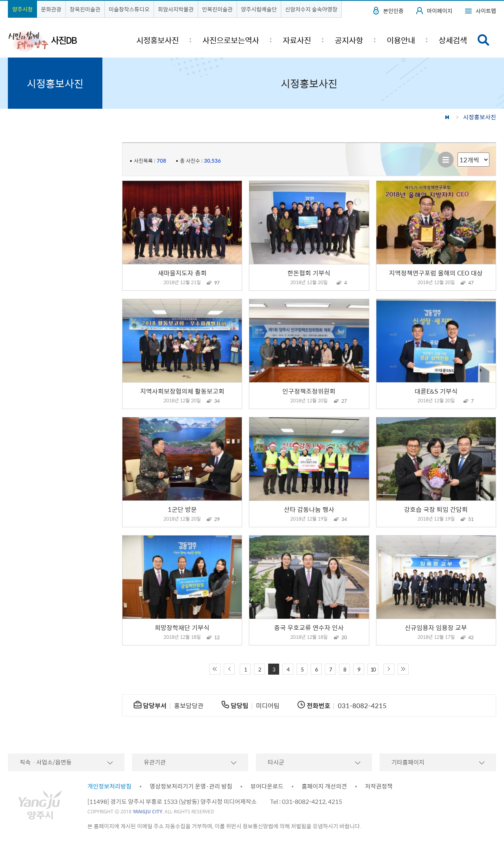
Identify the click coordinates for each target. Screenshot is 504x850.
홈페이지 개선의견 (324, 786)
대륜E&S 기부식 (436, 391)
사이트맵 (486, 11)
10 (373, 669)
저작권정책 (379, 786)
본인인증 (393, 11)
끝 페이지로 (403, 669)
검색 (484, 40)
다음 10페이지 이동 (389, 669)
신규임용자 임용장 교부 (436, 627)
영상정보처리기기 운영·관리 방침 (191, 786)
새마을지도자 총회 (182, 273)
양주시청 (22, 9)
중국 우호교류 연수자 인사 (309, 627)
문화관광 (51, 9)
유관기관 (155, 762)
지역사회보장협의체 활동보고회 (182, 391)
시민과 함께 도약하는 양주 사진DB (43, 41)
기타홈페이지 (408, 762)
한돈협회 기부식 (309, 273)
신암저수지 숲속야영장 (311, 9)
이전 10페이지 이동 (229, 669)
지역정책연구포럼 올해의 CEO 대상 (436, 273)
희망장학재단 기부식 (182, 627)
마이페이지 (440, 11)
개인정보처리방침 (109, 786)
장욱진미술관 (85, 9)
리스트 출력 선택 (458, 153)
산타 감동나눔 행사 (309, 509)
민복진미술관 (217, 9)
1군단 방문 (182, 509)
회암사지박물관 (176, 9)
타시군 (276, 762)
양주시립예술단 (259, 9)
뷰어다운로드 (267, 786)
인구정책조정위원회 (309, 391)
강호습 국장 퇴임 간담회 (436, 509)
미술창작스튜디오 (129, 9)
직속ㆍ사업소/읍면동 (46, 762)
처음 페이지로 (215, 669)
